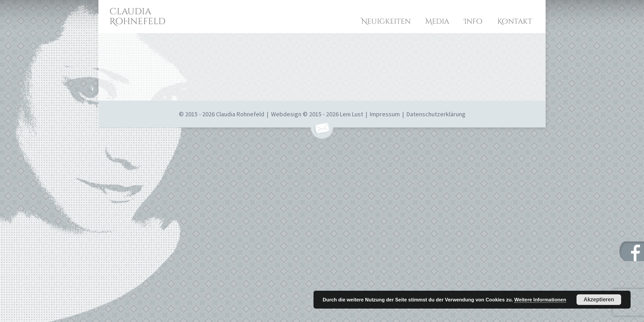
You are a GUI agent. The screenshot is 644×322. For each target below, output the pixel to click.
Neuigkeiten (386, 21)
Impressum (385, 114)
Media (437, 21)
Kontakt (515, 21)
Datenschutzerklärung (436, 114)
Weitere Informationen (540, 300)
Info (473, 21)
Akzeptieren (599, 300)
